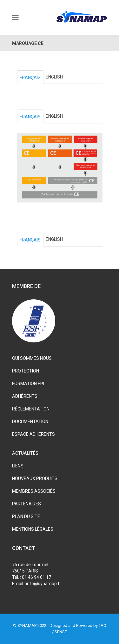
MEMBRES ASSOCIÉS (34, 491)
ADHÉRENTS (25, 396)
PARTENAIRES (26, 504)
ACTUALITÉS (25, 453)
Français (30, 78)
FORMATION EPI (28, 384)
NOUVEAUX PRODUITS (35, 478)
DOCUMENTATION (30, 422)
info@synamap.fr (44, 584)
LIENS (18, 466)
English (54, 77)
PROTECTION (26, 371)
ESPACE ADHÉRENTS (33, 434)
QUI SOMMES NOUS (32, 358)
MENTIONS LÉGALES (33, 529)
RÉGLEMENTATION (31, 409)
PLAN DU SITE (26, 516)
